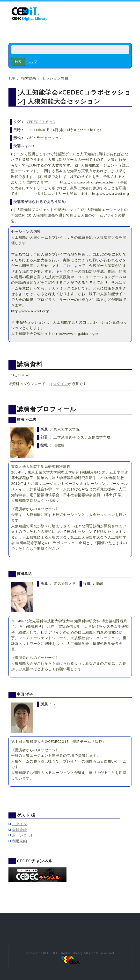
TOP (12, 78)
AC (52, 122)
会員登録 (19, 830)
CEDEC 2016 (38, 122)
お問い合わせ (23, 835)
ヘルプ (32, 62)
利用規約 (19, 841)
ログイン (60, 384)
